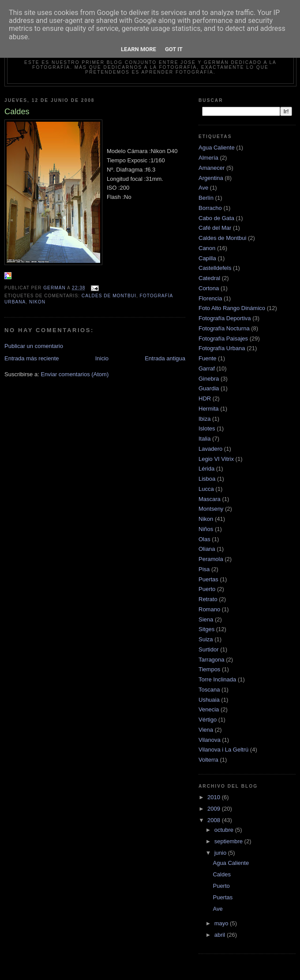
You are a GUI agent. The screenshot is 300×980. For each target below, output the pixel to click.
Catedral (209, 278)
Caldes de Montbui (109, 296)
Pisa (204, 569)
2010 (215, 797)
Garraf (207, 368)
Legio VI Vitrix (216, 459)
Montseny (211, 509)
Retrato (208, 599)
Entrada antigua (165, 358)
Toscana (209, 690)
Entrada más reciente (32, 358)
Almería (208, 158)
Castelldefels (215, 268)
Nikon (37, 302)
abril (221, 935)
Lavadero (210, 449)
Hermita (209, 409)
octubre (225, 830)
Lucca (206, 489)
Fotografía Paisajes (223, 339)
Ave (203, 188)
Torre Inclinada (217, 679)
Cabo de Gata (216, 218)
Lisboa (207, 479)
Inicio (102, 358)
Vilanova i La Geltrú (223, 750)
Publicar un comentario (34, 346)
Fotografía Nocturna (224, 328)
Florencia (210, 298)
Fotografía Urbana (222, 348)
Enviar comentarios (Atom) (75, 374)
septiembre (229, 841)
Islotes (207, 428)
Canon (207, 248)
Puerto (207, 589)
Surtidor (209, 649)
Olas (204, 539)
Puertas (208, 579)
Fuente (207, 358)
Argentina (211, 178)
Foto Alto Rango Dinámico (232, 308)
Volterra (208, 760)
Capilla (207, 258)
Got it (174, 49)
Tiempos (209, 669)
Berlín (206, 198)
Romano (209, 609)
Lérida (206, 469)
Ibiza (204, 419)
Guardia (209, 388)
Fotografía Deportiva (225, 318)
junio (221, 853)
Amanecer (212, 168)
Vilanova (210, 740)
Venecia (209, 709)
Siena (206, 619)
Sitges (206, 629)
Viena (206, 730)
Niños (206, 529)
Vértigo (208, 720)
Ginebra (209, 379)
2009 (215, 809)
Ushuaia (209, 700)
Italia (204, 439)
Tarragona (212, 660)
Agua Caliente (217, 148)
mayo (222, 923)
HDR (205, 398)
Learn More (139, 49)
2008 (215, 820)
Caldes (221, 874)
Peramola (211, 559)
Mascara (210, 499)
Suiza (206, 639)
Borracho (210, 208)
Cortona (209, 288)
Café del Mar (215, 228)
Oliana (207, 549)
